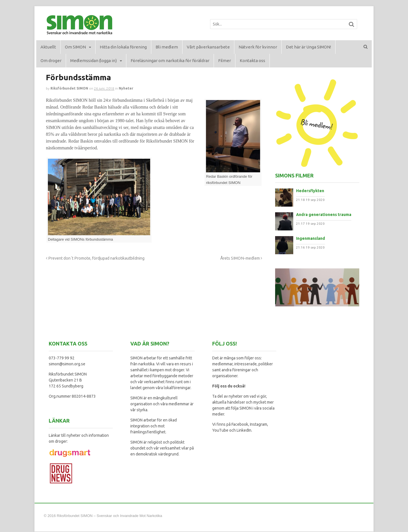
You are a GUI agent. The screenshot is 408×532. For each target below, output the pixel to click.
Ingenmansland (311, 238)
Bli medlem (167, 47)
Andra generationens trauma (324, 215)
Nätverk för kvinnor (258, 47)
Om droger (51, 61)
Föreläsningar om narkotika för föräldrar (170, 61)
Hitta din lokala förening (123, 47)
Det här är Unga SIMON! (308, 47)
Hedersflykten (310, 191)
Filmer (225, 61)
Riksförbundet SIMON (69, 88)
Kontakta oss (252, 61)
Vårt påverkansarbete (208, 47)
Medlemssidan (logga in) (93, 61)
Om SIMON (75, 47)
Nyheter (126, 88)
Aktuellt (48, 47)
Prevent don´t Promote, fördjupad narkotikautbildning (95, 258)
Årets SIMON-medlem (241, 258)
